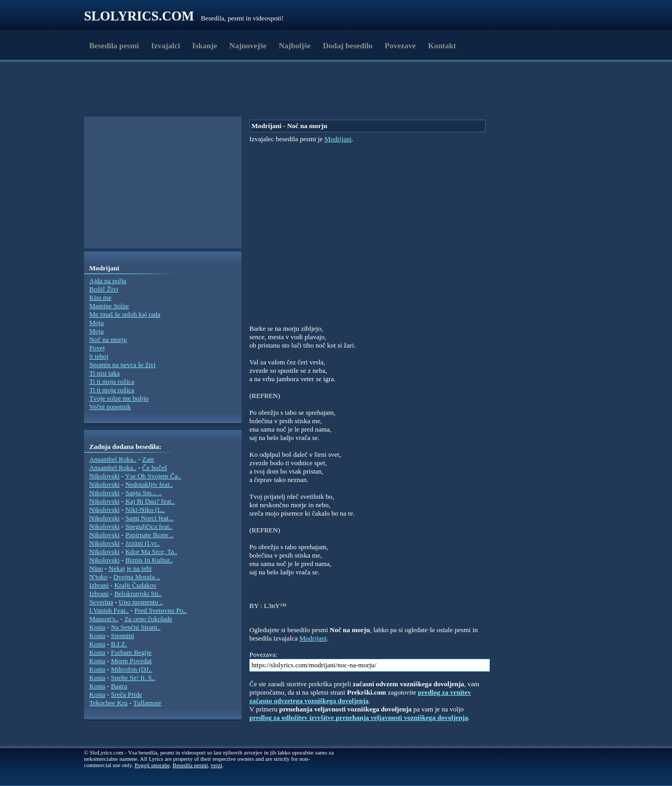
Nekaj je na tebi (130, 568)
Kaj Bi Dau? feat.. (150, 501)
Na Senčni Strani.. (136, 627)
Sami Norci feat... (150, 518)
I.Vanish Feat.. (109, 610)
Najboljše (295, 46)
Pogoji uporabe (152, 765)
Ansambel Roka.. (113, 459)
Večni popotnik (110, 407)
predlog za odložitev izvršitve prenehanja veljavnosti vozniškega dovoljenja (359, 717)
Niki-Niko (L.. (145, 510)
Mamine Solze (109, 306)
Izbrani (99, 585)
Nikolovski (104, 476)
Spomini (122, 636)
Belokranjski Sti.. (138, 594)
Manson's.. (104, 619)
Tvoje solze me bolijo (119, 398)
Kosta (97, 627)
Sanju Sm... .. (144, 493)
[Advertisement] (145, 91)
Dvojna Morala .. (137, 577)
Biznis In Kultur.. (149, 560)
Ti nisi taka (104, 373)
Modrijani (338, 139)
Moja (96, 323)
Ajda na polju (108, 281)
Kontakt (442, 46)
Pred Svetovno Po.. (161, 610)
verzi (216, 765)
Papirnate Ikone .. (150, 535)
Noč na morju (108, 339)
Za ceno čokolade (149, 619)
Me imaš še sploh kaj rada (125, 314)
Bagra (119, 686)
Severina (101, 602)
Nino (96, 568)
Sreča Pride (127, 694)
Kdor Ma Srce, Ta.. (151, 552)
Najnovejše (248, 46)
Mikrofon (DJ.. (131, 669)
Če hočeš (155, 468)
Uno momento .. (141, 602)
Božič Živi (104, 289)
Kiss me (100, 297)
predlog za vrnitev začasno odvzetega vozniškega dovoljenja (360, 696)
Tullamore (148, 703)
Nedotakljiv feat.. (149, 484)
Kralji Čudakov (136, 585)
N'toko (98, 577)
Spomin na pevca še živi (122, 365)
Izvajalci (166, 46)
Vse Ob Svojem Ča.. (153, 476)
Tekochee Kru (108, 703)
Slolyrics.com (139, 16)
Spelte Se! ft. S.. (133, 678)
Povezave (400, 46)
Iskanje (205, 46)
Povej (97, 348)
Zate (148, 459)
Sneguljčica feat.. (149, 526)
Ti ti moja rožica (112, 381)
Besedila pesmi (114, 46)
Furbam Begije (131, 652)
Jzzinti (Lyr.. (143, 543)
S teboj (99, 356)
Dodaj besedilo (348, 46)
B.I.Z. (119, 644)
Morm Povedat (131, 661)
